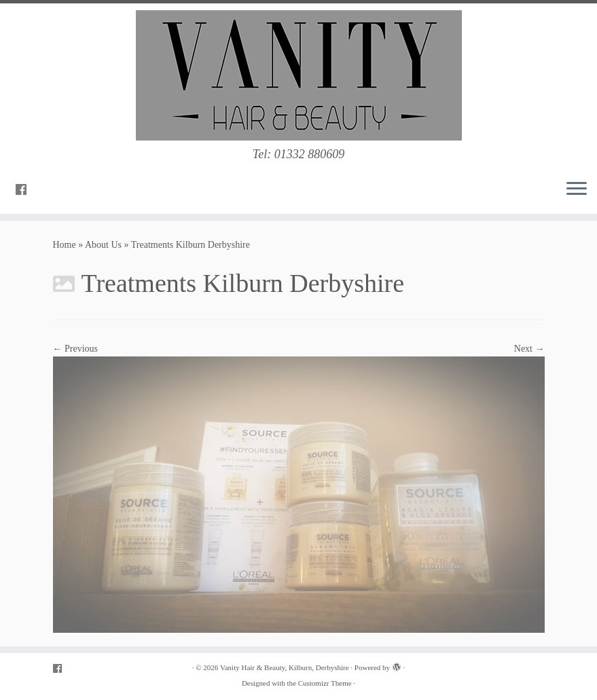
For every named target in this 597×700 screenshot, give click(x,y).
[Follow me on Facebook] (25, 190)
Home (65, 245)
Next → (529, 349)
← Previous (76, 349)
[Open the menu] (577, 189)
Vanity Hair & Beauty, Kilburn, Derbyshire (285, 667)
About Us (103, 245)
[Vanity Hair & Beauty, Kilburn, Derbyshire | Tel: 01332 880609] (298, 75)
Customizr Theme (325, 683)
